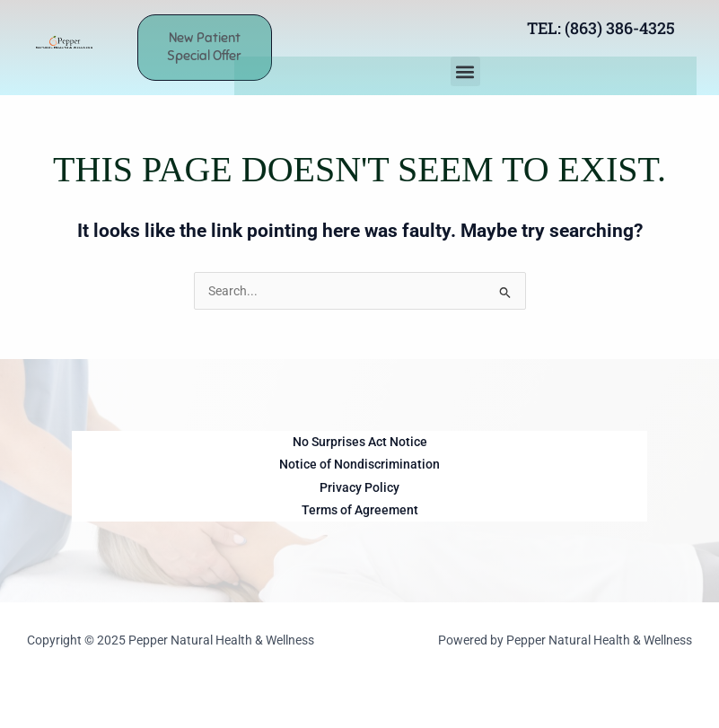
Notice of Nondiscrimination (359, 464)
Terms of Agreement (360, 510)
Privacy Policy (359, 487)
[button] (465, 71)
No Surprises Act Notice (360, 442)
